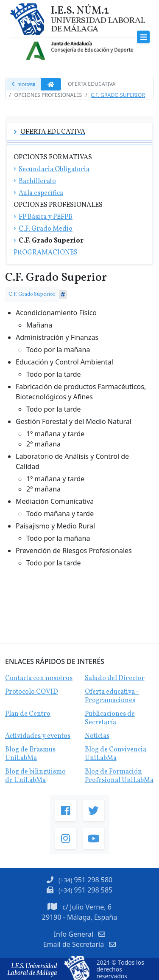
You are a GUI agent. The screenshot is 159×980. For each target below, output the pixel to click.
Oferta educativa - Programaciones (112, 696)
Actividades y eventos (38, 736)
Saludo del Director (115, 678)
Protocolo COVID (32, 692)
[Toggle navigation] (144, 37)
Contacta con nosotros (39, 678)
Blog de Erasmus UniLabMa (30, 754)
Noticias (97, 736)
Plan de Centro (28, 714)
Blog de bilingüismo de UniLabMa (35, 776)
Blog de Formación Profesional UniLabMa (119, 776)
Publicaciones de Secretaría (110, 718)
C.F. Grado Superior (118, 95)
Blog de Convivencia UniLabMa (116, 754)
